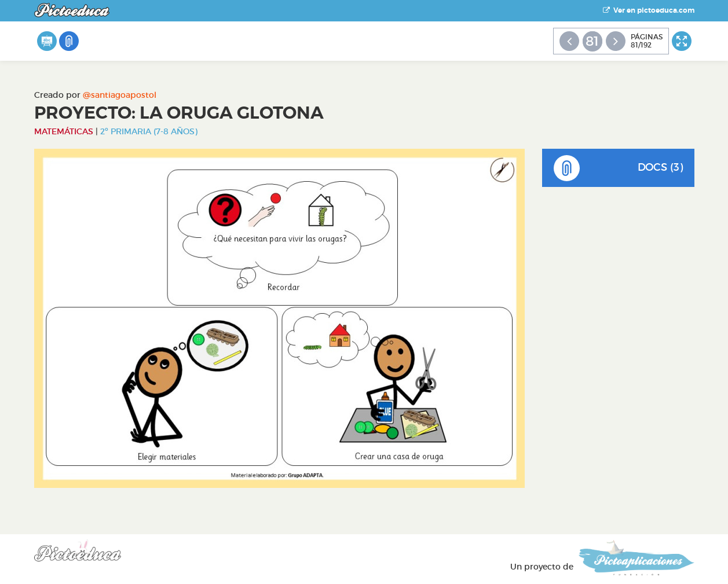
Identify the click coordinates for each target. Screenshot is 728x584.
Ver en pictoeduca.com (649, 10)
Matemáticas (64, 131)
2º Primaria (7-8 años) (149, 131)
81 (592, 41)
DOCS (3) (618, 168)
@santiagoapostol (120, 95)
